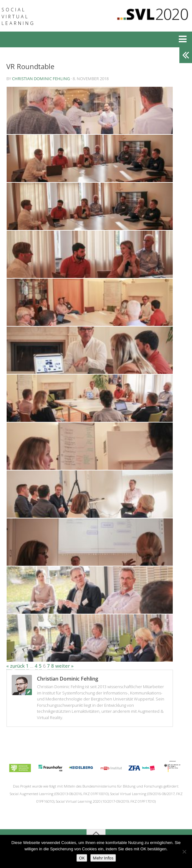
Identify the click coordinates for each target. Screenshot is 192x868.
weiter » (64, 666)
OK (82, 858)
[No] (184, 852)
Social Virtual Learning (18, 16)
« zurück (15, 666)
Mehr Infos (103, 858)
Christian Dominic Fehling (41, 79)
